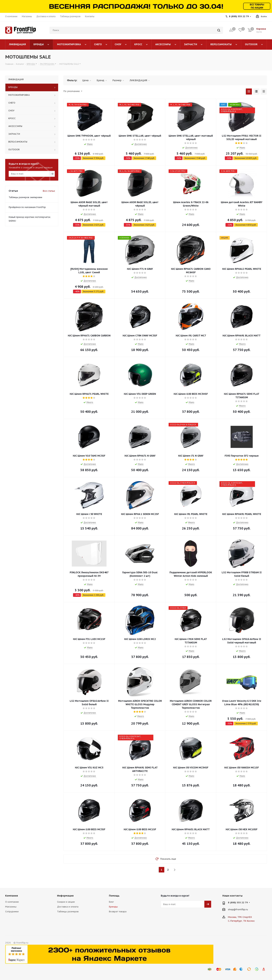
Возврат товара (118, 912)
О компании (12, 902)
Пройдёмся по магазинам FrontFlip (27, 207)
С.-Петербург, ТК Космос (241, 921)
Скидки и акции (66, 902)
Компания (12, 896)
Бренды (113, 907)
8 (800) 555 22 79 (239, 16)
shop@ (232, 909)
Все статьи (49, 191)
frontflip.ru (242, 909)
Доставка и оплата (68, 907)
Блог (111, 902)
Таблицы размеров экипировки (25, 197)
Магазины (11, 907)
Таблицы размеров (68, 912)
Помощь (114, 896)
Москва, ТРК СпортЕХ (240, 917)
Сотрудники (12, 912)
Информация (65, 896)
